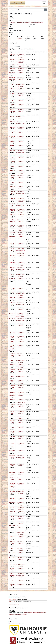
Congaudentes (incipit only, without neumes (20, 315)
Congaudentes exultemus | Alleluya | (20, 549)
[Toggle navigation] (44, 3)
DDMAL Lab (12, 602)
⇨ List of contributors (14, 604)
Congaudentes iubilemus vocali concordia (20, 533)
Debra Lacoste (13, 597)
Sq (10, 39)
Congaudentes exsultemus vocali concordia (20, 565)
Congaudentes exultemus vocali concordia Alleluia (20, 401)
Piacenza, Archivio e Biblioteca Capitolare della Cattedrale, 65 (26, 22)
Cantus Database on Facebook (16, 624)
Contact (12, 622)
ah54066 (19, 39)
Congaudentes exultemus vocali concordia (20, 56)
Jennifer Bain (12, 599)
